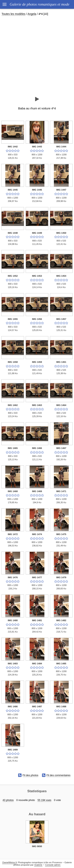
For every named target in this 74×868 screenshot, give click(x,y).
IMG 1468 (13, 491)
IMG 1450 (61, 233)
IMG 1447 (61, 190)
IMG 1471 (61, 491)
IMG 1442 (13, 147)
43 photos (8, 800)
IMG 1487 (37, 706)
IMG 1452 (13, 276)
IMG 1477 (37, 577)
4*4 (41, 14)
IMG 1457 (61, 319)
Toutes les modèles (14, 14)
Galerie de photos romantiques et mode (40, 4)
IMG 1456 (37, 319)
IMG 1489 (13, 750)
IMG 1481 (37, 620)
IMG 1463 (37, 405)
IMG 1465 (13, 448)
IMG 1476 (13, 577)
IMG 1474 (37, 534)
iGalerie (38, 865)
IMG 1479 (61, 577)
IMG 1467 (61, 448)
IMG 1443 (37, 147)
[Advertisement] (37, 56)
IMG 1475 (61, 534)
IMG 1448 (13, 233)
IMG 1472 (13, 534)
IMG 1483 (13, 664)
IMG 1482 (61, 620)
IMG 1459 (37, 362)
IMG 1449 (37, 233)
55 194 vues (44, 800)
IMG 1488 (61, 706)
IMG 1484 (37, 664)
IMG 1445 (13, 190)
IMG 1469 (37, 491)
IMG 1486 (13, 706)
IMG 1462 (13, 405)
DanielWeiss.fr (10, 862)
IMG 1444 (61, 147)
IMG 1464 (61, 405)
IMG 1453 (37, 276)
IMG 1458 (13, 362)
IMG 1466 (37, 448)
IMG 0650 (37, 846)
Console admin (53, 865)
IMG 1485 (61, 664)
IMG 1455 (13, 319)
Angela (32, 14)
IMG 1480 (13, 620)
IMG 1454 (61, 276)
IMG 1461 (61, 362)
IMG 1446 (37, 190)
